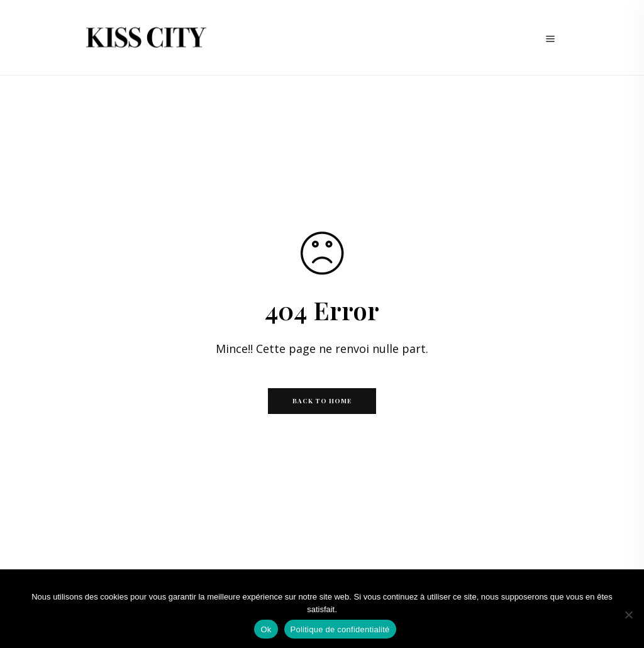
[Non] (628, 615)
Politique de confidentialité (340, 629)
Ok (266, 629)
